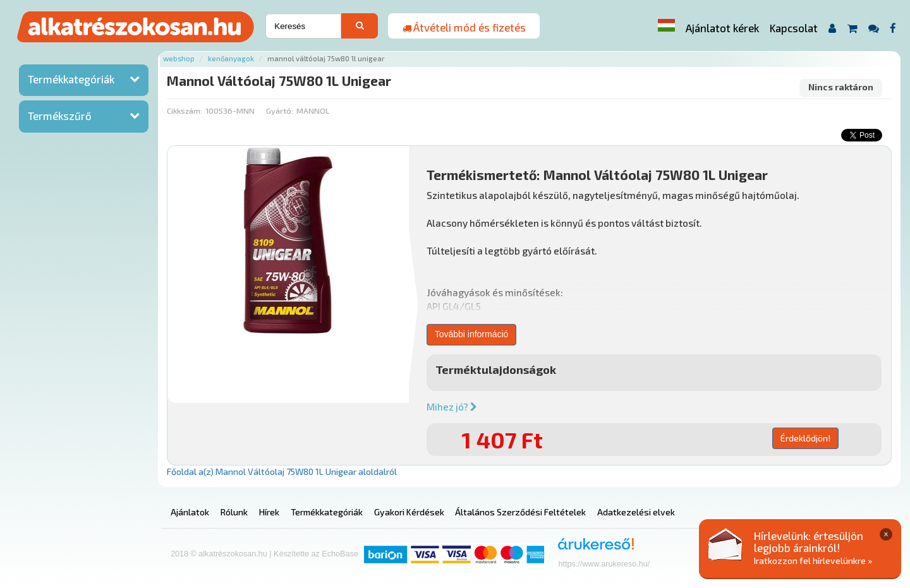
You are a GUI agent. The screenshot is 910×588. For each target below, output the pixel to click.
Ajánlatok (190, 512)
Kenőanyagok (231, 58)
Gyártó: (280, 111)
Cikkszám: (185, 111)
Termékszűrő (60, 116)
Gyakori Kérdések (409, 512)
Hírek (269, 512)
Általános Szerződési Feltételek (520, 512)
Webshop (179, 58)
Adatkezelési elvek (636, 512)
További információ (472, 334)
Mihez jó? (452, 407)
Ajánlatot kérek (722, 28)
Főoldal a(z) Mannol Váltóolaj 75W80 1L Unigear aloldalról (282, 471)
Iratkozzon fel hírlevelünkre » (813, 561)
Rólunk (234, 512)
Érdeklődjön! (805, 438)
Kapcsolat (794, 28)
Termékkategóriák (71, 79)
